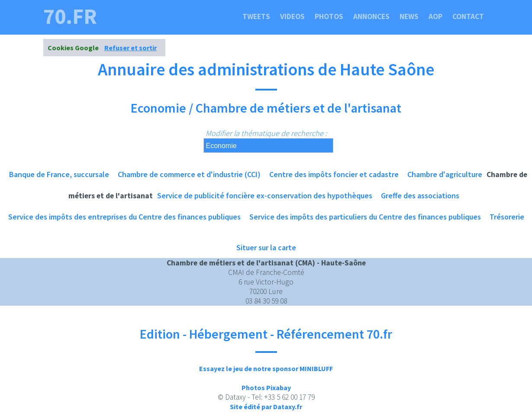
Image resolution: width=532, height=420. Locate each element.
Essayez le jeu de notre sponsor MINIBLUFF (266, 368)
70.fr (70, 16)
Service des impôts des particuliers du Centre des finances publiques (365, 217)
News (409, 16)
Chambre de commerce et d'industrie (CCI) (189, 174)
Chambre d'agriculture (445, 174)
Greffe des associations (420, 195)
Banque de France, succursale (59, 174)
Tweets (256, 16)
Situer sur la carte (266, 247)
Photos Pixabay (266, 388)
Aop (435, 16)
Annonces (371, 16)
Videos (292, 16)
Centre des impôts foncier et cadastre (334, 174)
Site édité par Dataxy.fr (266, 407)
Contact (468, 16)
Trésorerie (507, 217)
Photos (329, 16)
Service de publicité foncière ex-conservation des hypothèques (265, 195)
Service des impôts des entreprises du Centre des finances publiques (124, 217)
